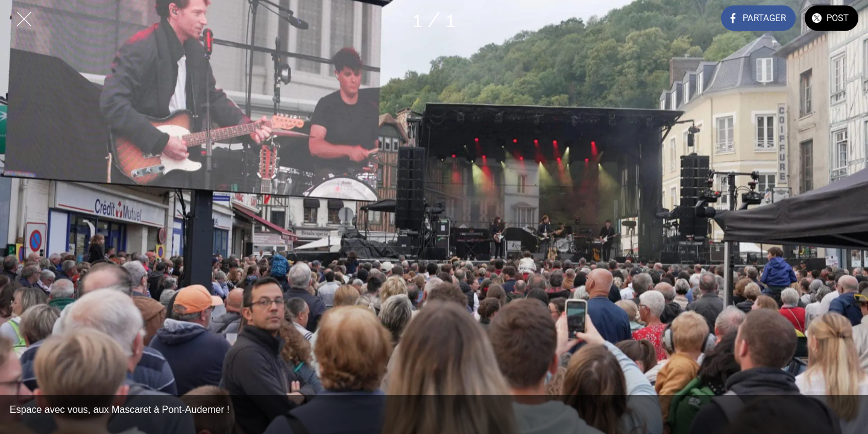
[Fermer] (24, 19)
